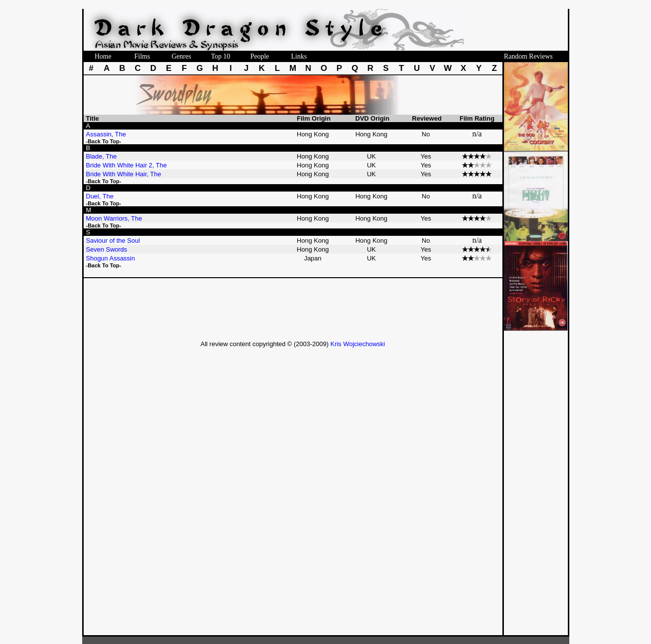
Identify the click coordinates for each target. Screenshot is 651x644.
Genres (182, 56)
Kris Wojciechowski (357, 344)
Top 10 (221, 56)
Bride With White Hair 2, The (127, 165)
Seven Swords (108, 249)
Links (299, 56)
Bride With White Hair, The (125, 174)
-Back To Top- (104, 141)
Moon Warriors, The (115, 218)
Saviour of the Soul (114, 241)
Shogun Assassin (111, 258)
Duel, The (101, 196)
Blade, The (102, 156)
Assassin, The (107, 134)
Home (103, 56)
